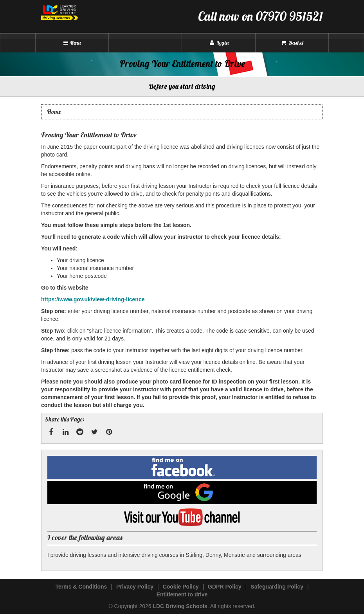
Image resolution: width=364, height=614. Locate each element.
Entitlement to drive (182, 594)
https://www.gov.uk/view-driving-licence (93, 299)
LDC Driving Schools (180, 606)
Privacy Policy (135, 587)
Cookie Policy (181, 587)
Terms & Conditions (81, 587)
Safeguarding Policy (277, 587)
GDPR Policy (225, 587)
